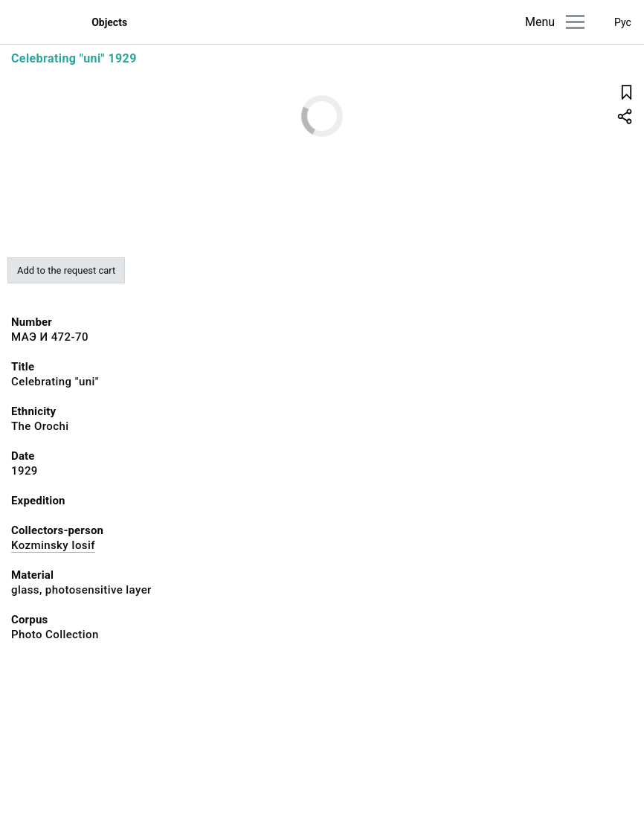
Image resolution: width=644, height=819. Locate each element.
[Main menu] (575, 22)
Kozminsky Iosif (53, 545)
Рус (623, 22)
